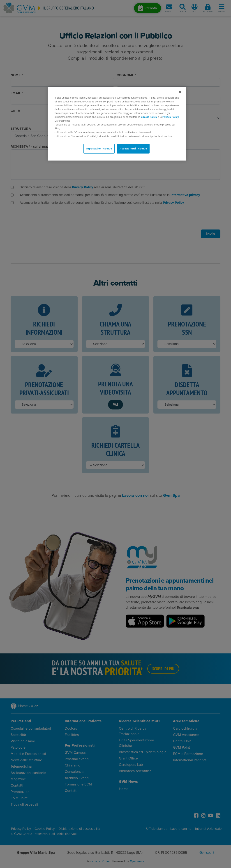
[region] (117, 124)
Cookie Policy (149, 117)
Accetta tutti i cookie (133, 149)
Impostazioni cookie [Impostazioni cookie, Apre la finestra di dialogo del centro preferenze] (99, 149)
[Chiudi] (180, 92)
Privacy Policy (171, 117)
